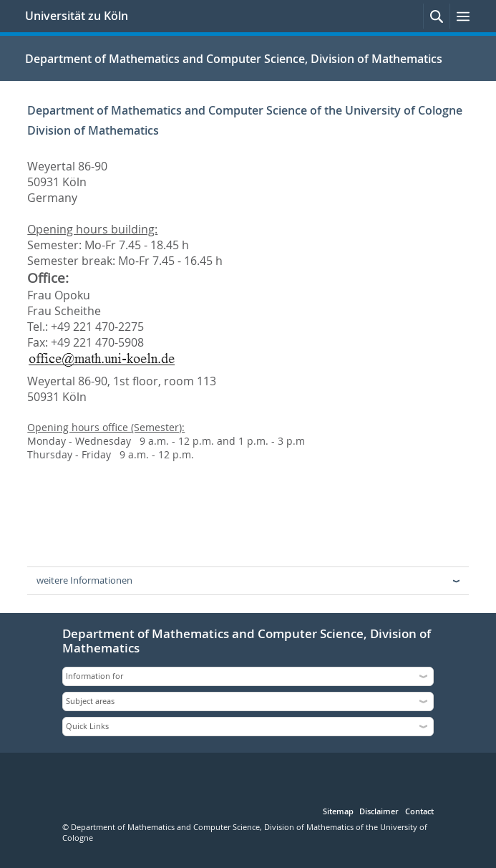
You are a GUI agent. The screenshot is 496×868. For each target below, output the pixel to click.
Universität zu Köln (77, 16)
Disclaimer (379, 812)
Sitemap (338, 812)
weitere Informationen (84, 580)
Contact (419, 812)
